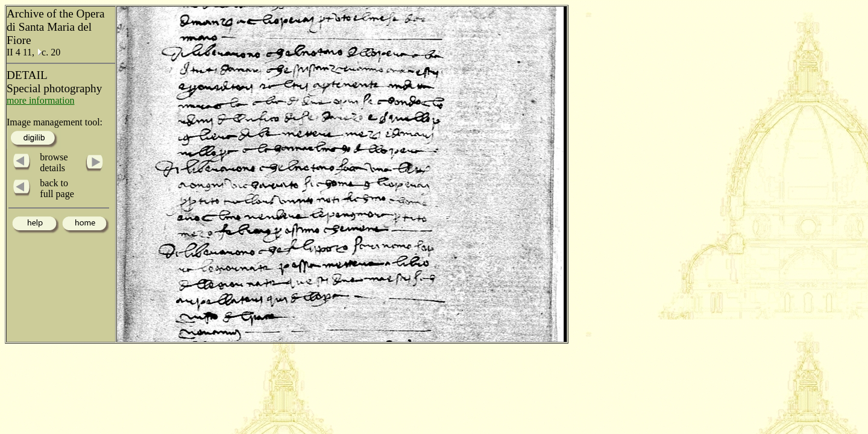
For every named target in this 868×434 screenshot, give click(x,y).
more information (40, 100)
